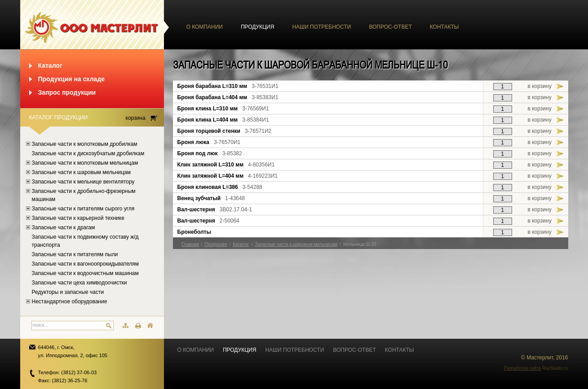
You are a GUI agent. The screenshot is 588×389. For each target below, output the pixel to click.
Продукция (257, 27)
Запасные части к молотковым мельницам (85, 163)
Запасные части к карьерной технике (78, 218)
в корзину (540, 86)
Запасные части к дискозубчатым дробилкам (88, 153)
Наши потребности (321, 27)
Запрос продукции (67, 92)
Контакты (444, 27)
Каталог (50, 66)
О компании (205, 27)
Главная (190, 244)
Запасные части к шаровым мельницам (82, 172)
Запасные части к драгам (64, 227)
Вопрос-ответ (390, 27)
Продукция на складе (72, 79)
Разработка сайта (522, 368)
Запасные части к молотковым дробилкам (85, 144)
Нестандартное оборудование (70, 302)
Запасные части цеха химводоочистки (80, 283)
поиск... (40, 325)
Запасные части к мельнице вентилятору (83, 182)
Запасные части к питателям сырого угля (83, 209)
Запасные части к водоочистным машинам (85, 273)
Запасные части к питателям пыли (75, 254)
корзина (136, 118)
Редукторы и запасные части (68, 292)
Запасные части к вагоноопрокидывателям (86, 264)
